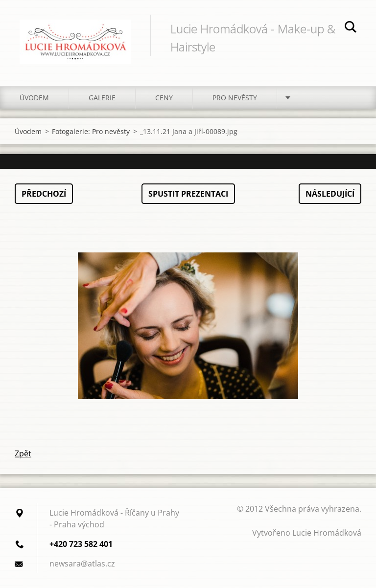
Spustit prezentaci (188, 194)
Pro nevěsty (235, 98)
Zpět (23, 453)
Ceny (164, 98)
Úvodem (34, 98)
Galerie (102, 98)
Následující (330, 194)
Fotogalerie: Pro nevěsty (91, 131)
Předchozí (44, 194)
